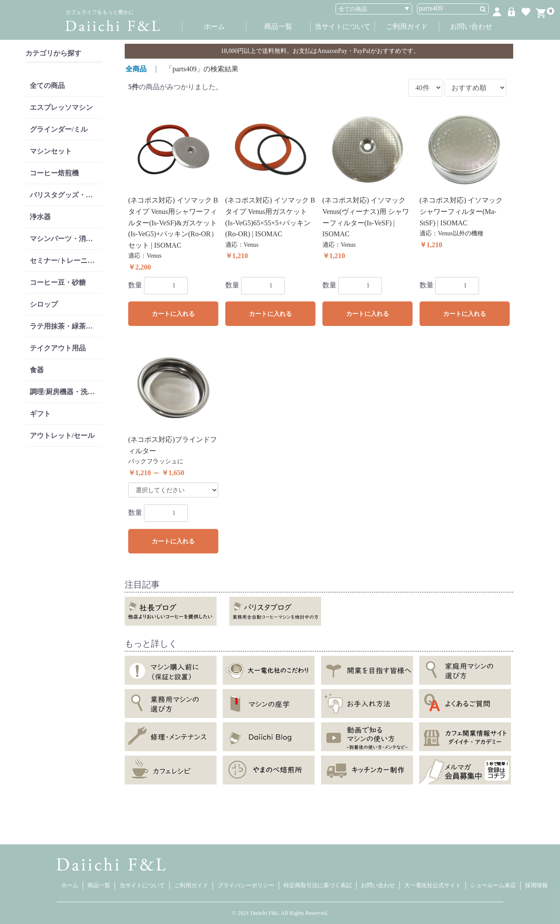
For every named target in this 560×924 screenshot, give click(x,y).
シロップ (44, 304)
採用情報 (536, 885)
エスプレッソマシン (61, 107)
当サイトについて (343, 26)
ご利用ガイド (407, 26)
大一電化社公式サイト (433, 885)
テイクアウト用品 (58, 348)
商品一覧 (278, 26)
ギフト (40, 414)
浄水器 (40, 217)
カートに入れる (173, 314)
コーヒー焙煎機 (54, 173)
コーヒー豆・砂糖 (58, 282)
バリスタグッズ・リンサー (66, 195)
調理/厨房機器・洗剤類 (66, 392)
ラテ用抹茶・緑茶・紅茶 (66, 326)
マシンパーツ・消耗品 (65, 239)
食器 (37, 370)
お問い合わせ (471, 26)
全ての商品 (47, 86)
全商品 (136, 69)
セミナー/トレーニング (66, 261)
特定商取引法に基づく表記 (318, 885)
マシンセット (51, 151)
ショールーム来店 (493, 885)
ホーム (214, 26)
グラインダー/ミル (59, 129)
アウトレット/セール (62, 436)
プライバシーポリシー (246, 885)
